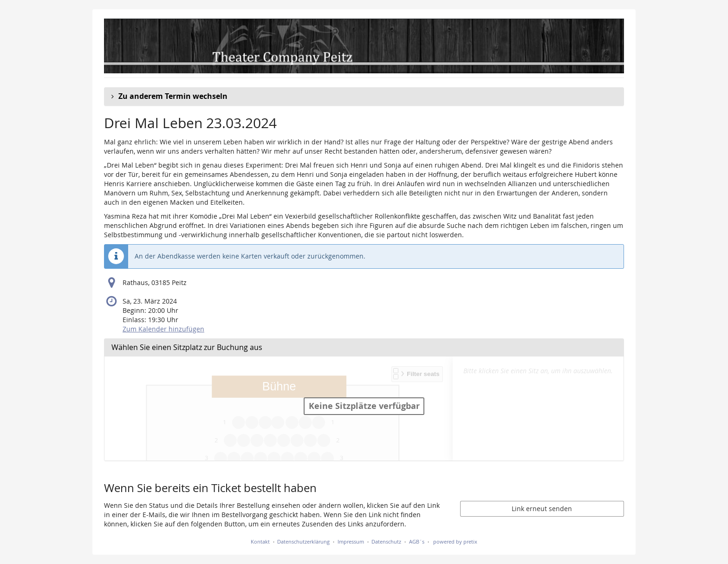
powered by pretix (455, 541)
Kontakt (260, 541)
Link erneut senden (542, 509)
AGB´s (417, 541)
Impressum (351, 541)
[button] (364, 97)
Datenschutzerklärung (303, 541)
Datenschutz (386, 541)
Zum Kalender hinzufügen (163, 329)
